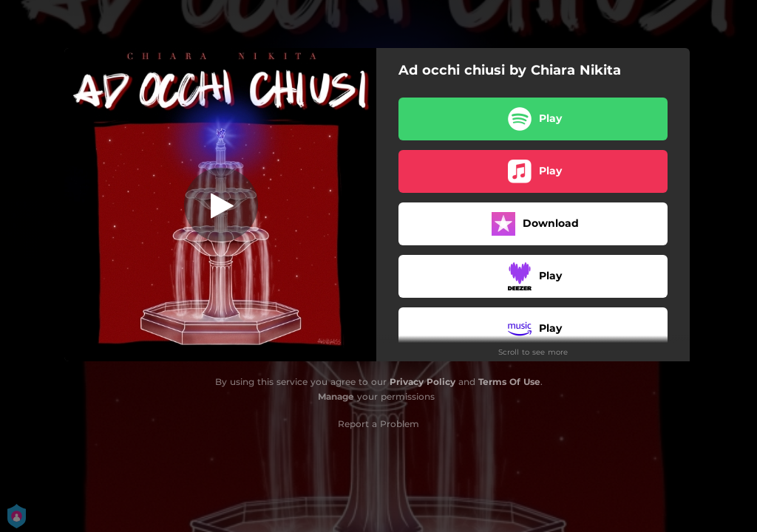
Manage (336, 396)
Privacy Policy (422, 382)
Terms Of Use (509, 382)
